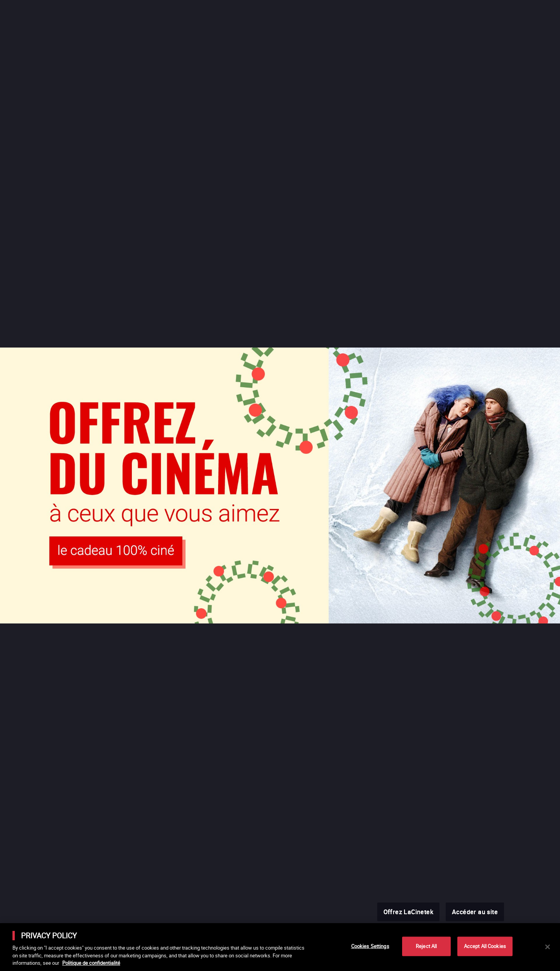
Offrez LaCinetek (408, 912)
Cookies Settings (370, 946)
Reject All (426, 946)
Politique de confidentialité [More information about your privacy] (91, 963)
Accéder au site (475, 912)
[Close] (548, 947)
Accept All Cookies (485, 946)
